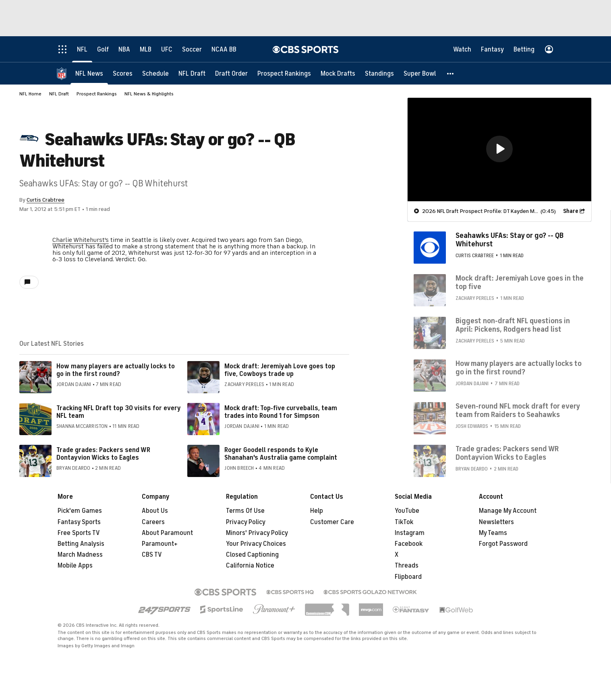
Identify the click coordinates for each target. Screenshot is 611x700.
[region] (499, 150)
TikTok (404, 522)
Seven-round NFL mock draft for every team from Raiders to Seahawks (518, 411)
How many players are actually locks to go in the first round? (116, 370)
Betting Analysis (81, 544)
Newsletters (496, 522)
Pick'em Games (80, 511)
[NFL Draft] (192, 73)
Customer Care (332, 522)
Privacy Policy (246, 522)
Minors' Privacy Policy (257, 533)
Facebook (409, 544)
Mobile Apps (75, 566)
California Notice (250, 566)
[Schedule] (155, 73)
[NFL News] (89, 73)
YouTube (407, 511)
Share (571, 211)
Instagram (410, 533)
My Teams (493, 533)
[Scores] (123, 73)
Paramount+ (160, 544)
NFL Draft (59, 94)
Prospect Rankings (97, 94)
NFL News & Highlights (149, 94)
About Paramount (167, 533)
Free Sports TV (79, 533)
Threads (407, 566)
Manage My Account (508, 511)
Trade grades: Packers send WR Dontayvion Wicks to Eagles (103, 454)
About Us (155, 511)
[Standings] (379, 73)
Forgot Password (503, 544)
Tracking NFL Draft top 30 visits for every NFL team (118, 412)
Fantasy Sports (79, 522)
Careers (153, 522)
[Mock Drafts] (338, 73)
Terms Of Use (245, 511)
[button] (451, 73)
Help (317, 511)
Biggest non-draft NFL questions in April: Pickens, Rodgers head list (513, 325)
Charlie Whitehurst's (81, 240)
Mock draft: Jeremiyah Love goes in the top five (520, 283)
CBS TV (152, 555)
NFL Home (30, 94)
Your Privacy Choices (256, 544)
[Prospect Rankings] (284, 73)
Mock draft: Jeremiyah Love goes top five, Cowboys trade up (280, 370)
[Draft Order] (231, 73)
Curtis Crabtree (46, 200)
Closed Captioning (252, 555)
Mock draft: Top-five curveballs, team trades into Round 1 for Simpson (281, 412)
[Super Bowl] (420, 73)
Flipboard (408, 577)
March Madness (80, 555)
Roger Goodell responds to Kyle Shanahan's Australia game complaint (281, 454)
